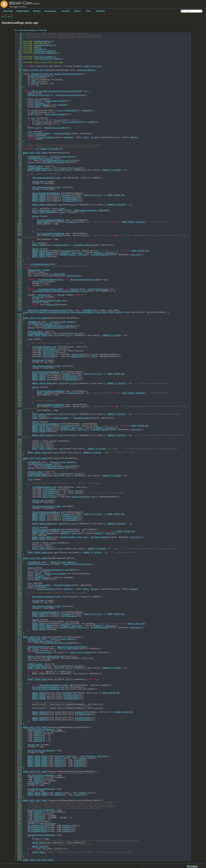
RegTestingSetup (86, 70)
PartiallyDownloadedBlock (46, 193)
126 (18, 276)
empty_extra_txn (93, 66)
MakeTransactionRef (55, 101)
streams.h (40, 49)
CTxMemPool (33, 157)
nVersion (39, 103)
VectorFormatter (38, 312)
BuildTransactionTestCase (68, 74)
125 (18, 274)
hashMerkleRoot (43, 134)
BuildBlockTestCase (50, 91)
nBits (37, 107)
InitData (66, 195)
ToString (76, 253)
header (46, 270)
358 (18, 727)
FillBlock (71, 222)
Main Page (8, 11)
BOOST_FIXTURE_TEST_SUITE (37, 70)
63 (18, 153)
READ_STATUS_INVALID (133, 222)
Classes (78, 11)
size (61, 208)
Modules (37, 11)
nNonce (134, 137)
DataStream (38, 182)
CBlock (35, 91)
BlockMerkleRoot (63, 134)
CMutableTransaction (42, 74)
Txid (30, 339)
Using (26, 312)
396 (18, 800)
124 (18, 272)
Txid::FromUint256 (66, 110)
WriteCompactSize (37, 825)
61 (18, 149)
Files (89, 11)
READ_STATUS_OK (115, 195)
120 (18, 264)
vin (33, 78)
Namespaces (51, 11)
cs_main (39, 166)
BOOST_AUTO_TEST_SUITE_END (37, 860)
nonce (41, 272)
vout (33, 82)
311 (18, 637)
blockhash (39, 731)
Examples (100, 11)
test (9, 16)
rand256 (62, 105)
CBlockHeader (35, 270)
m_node (62, 157)
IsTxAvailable (70, 197)
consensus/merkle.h (45, 45)
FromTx (63, 168)
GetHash (67, 137)
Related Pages (23, 11)
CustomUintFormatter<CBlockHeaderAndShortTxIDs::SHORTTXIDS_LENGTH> (86, 312)
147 (18, 318)
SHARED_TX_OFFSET (50, 149)
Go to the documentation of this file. (31, 30)
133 (18, 289)
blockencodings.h (44, 41)
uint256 (69, 160)
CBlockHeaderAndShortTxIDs (47, 178)
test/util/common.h (45, 57)
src (3, 16)
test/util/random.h (45, 51)
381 (18, 772)
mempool (71, 157)
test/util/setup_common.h (48, 59)
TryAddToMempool (36, 168)
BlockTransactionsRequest (41, 729)
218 (18, 458)
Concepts (66, 11)
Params (95, 137)
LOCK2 (31, 166)
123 (18, 270)
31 (18, 91)
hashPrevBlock (42, 105)
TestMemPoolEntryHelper (40, 158)
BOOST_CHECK (39, 195)
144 (18, 310)
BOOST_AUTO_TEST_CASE (35, 153)
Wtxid (61, 295)
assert (31, 135)
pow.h (37, 47)
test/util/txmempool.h (47, 53)
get (56, 170)
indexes (37, 733)
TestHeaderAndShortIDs (42, 264)
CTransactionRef (43, 652)
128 (18, 280)
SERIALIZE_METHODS (37, 310)
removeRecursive (47, 210)
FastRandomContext (71, 91)
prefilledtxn (74, 276)
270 (18, 558)
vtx (36, 99)
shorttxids (59, 274)
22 (18, 74)
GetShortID (44, 295)
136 (18, 295)
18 (18, 66)
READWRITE (88, 310)
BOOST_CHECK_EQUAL (37, 170)
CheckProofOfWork (46, 137)
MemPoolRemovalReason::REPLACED (91, 210)
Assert (54, 157)
